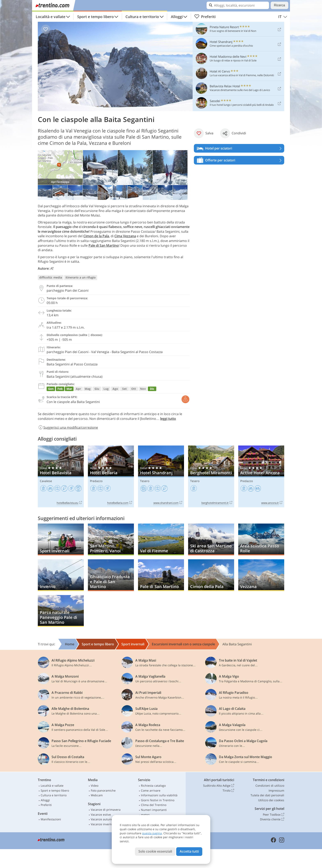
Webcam (97, 795)
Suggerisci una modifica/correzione (68, 427)
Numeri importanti (154, 810)
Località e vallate (51, 17)
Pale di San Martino (104, 245)
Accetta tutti (189, 851)
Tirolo (228, 791)
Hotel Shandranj (161, 476)
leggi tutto (168, 419)
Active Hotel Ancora (261, 476)
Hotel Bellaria (111, 476)
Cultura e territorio (142, 17)
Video (95, 786)
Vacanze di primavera (106, 810)
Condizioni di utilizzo (270, 786)
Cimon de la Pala (96, 236)
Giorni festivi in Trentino (158, 800)
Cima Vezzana (125, 236)
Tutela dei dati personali (267, 795)
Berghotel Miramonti (211, 476)
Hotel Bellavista (61, 476)
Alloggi (177, 17)
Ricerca (279, 5)
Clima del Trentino (154, 805)
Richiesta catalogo (153, 786)
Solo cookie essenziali (155, 851)
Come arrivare (151, 790)
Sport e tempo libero (95, 17)
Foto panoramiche (103, 790)
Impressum (276, 790)
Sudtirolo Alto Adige (219, 786)
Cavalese (46, 481)
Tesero (145, 481)
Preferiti (205, 17)
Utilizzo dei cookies (271, 800)
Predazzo (96, 481)
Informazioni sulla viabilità (159, 795)
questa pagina (152, 833)
